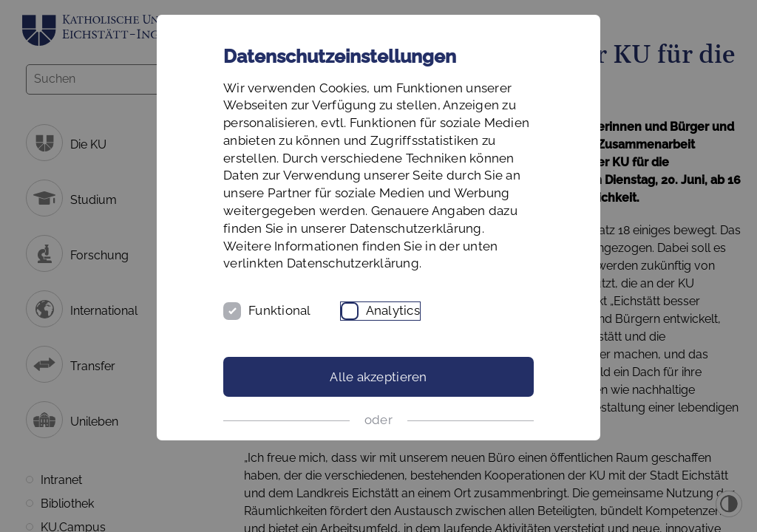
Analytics (393, 310)
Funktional (280, 310)
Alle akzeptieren (378, 377)
